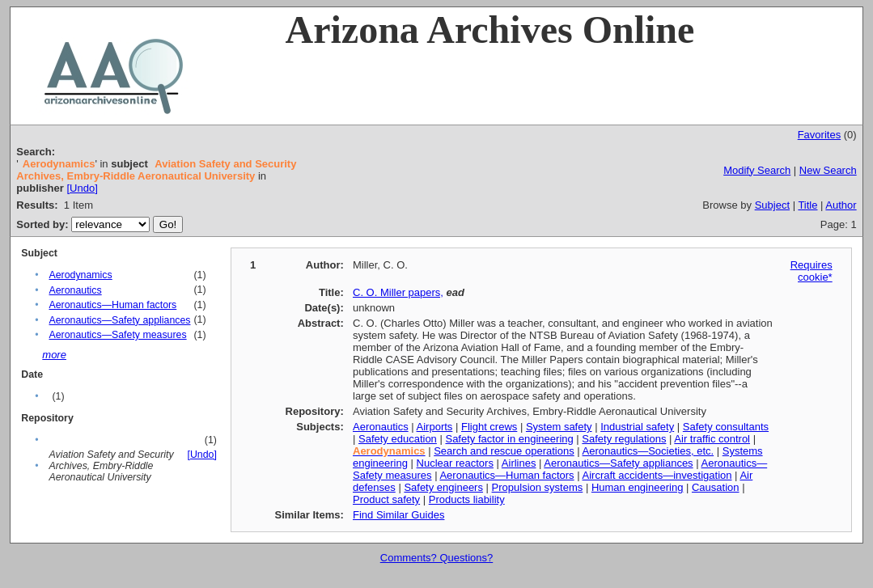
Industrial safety (637, 427)
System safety (559, 427)
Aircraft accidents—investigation (657, 475)
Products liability (467, 499)
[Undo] (82, 188)
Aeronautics (75, 290)
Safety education (398, 439)
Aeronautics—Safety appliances (119, 320)
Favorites (819, 135)
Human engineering (637, 487)
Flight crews (489, 427)
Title (807, 205)
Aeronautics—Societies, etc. (648, 451)
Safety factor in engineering (509, 439)
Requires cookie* (812, 271)
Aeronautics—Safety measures (117, 335)
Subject (772, 205)
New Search (828, 170)
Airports (435, 427)
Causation (716, 487)
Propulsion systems (538, 487)
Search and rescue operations (504, 451)
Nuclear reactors (455, 463)
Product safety (386, 499)
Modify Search (757, 170)
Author (841, 205)
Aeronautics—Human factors (112, 305)
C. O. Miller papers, (398, 292)
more (54, 355)
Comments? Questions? (436, 558)
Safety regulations (624, 439)
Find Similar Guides (398, 515)
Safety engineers (443, 487)
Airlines (519, 463)
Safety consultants (726, 427)
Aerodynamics (80, 275)
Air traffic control (712, 439)
